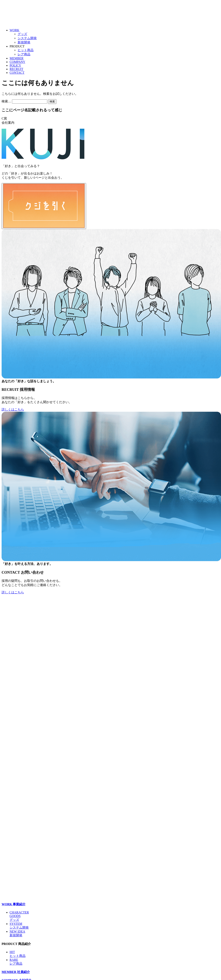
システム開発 (30, 38)
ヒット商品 (28, 50)
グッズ (25, 34)
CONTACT (20, 73)
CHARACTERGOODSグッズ (19, 916)
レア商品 (27, 54)
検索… (6, 101)
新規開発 (27, 42)
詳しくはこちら (13, 409)
